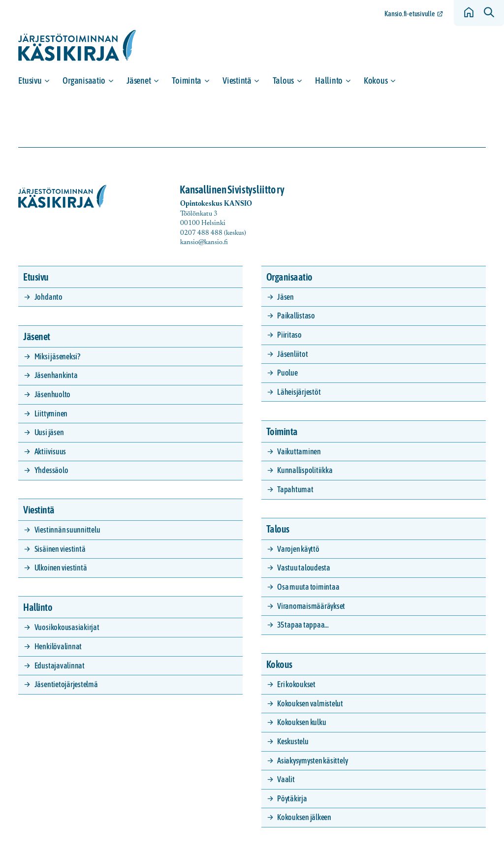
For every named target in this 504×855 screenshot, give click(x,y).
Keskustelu (293, 741)
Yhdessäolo (51, 470)
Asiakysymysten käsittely (312, 760)
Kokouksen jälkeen (304, 817)
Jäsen (285, 297)
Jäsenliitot (292, 354)
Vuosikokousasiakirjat (67, 627)
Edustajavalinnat (60, 665)
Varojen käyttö (298, 549)
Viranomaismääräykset (311, 606)
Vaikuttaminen (299, 451)
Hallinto (329, 80)
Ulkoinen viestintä (61, 568)
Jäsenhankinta (56, 375)
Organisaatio (84, 80)
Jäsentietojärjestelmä (66, 684)
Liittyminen (51, 413)
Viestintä (237, 80)
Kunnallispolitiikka (305, 470)
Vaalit (286, 779)
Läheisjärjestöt (299, 392)
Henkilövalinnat (58, 646)
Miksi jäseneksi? (57, 356)
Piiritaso (289, 335)
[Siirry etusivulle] (77, 46)
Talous (283, 80)
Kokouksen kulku (301, 722)
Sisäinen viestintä (60, 549)
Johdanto (48, 297)
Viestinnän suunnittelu (67, 530)
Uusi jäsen (49, 432)
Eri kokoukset (296, 684)
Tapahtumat (295, 489)
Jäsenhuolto (52, 394)
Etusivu (30, 80)
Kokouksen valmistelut (310, 703)
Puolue (287, 373)
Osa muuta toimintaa (308, 587)
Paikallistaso (296, 316)
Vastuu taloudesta (304, 568)
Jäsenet (139, 80)
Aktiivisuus (50, 451)
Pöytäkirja (292, 798)
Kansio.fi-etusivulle (410, 14)
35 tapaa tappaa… (303, 625)
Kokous (376, 80)
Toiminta (187, 80)
